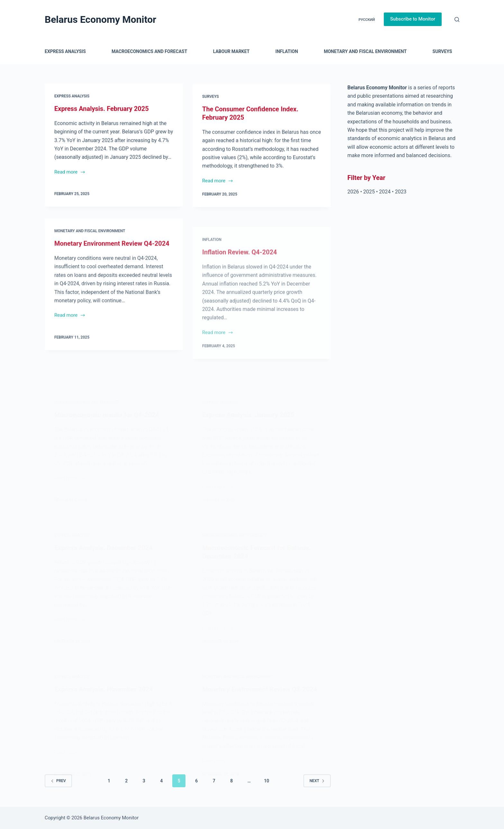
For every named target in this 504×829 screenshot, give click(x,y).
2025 (369, 192)
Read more (70, 173)
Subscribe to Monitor (413, 19)
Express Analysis (65, 51)
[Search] (457, 19)
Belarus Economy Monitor (100, 19)
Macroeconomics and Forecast (149, 51)
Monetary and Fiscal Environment (365, 51)
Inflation (287, 51)
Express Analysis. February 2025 (102, 109)
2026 (353, 192)
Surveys (442, 51)
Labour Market (231, 51)
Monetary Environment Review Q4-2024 (112, 252)
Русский (367, 20)
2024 (385, 192)
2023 (401, 192)
